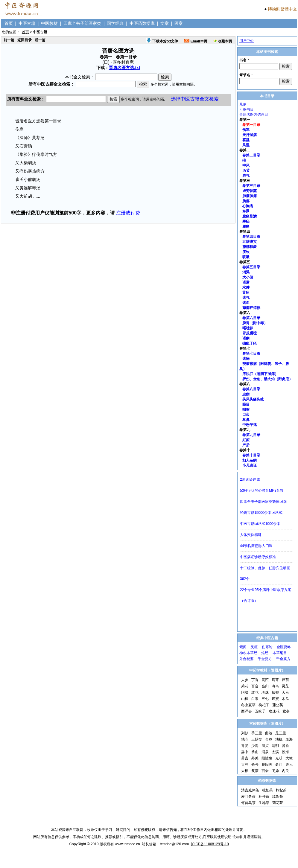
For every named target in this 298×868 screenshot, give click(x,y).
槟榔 (275, 692)
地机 (279, 739)
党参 (286, 711)
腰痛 (246, 226)
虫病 (246, 394)
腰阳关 (267, 765)
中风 (246, 165)
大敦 (289, 758)
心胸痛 (248, 206)
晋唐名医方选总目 (254, 115)
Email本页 (196, 41)
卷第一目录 (251, 125)
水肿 (246, 287)
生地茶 (264, 803)
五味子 (260, 711)
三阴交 (257, 739)
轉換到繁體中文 (282, 9)
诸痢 (246, 338)
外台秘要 (247, 659)
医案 (179, 23)
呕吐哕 (248, 328)
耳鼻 (246, 420)
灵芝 (285, 686)
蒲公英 (278, 705)
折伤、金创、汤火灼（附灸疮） (267, 379)
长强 (255, 765)
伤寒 (246, 130)
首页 (9, 23)
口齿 (246, 415)
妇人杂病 (250, 460)
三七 (265, 699)
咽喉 (246, 409)
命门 (279, 765)
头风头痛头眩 (253, 399)
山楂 (245, 699)
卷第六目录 (251, 318)
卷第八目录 (251, 389)
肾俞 (285, 746)
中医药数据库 (142, 23)
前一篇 (9, 40)
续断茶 (278, 797)
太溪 (275, 752)
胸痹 (246, 201)
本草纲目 (280, 653)
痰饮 (246, 252)
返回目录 (25, 40)
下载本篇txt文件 (162, 41)
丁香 (255, 680)
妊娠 (246, 440)
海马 (275, 686)
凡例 (243, 104)
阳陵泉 (267, 758)
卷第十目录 (251, 455)
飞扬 (275, 771)
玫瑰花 (274, 711)
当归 (265, 686)
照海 (285, 752)
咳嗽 (246, 257)
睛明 (275, 746)
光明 (279, 758)
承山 (255, 752)
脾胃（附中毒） (255, 323)
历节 (246, 170)
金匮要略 (284, 647)
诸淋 (246, 282)
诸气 (246, 298)
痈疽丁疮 (250, 343)
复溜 (255, 771)
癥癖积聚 (250, 247)
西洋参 (247, 711)
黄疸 (246, 293)
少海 (255, 746)
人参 (245, 680)
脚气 (246, 176)
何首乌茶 (248, 803)
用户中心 (247, 41)
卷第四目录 (251, 237)
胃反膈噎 (250, 333)
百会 (265, 771)
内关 (285, 771)
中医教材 (49, 23)
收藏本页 (223, 41)
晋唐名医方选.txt (125, 68)
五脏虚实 (250, 242)
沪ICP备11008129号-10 (210, 844)
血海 (289, 739)
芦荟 (285, 680)
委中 (245, 752)
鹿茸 (275, 680)
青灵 (245, 746)
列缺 (245, 733)
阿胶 (245, 692)
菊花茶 (278, 803)
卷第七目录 (251, 354)
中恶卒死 (250, 425)
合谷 (269, 739)
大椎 (245, 771)
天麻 (285, 692)
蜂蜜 (275, 699)
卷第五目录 (251, 267)
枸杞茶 (281, 790)
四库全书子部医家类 (82, 23)
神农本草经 (248, 653)
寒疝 (246, 221)
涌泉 (265, 752)
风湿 (246, 145)
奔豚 (246, 211)
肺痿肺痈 (250, 196)
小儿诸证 (250, 465)
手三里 (257, 733)
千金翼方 (283, 659)
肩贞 (265, 746)
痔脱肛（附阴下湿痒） (260, 374)
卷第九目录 (251, 435)
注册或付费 (128, 213)
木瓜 (285, 699)
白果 (255, 699)
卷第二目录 (251, 155)
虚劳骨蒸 (250, 191)
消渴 (246, 272)
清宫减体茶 (250, 790)
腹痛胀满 (250, 216)
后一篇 (40, 40)
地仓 (245, 739)
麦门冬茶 (248, 797)
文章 (165, 23)
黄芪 (265, 680)
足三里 (281, 733)
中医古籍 (27, 23)
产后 (246, 445)
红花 (255, 692)
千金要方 (265, 659)
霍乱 (246, 140)
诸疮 (246, 359)
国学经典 (115, 23)
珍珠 (265, 692)
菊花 (245, 686)
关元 (289, 765)
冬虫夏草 (248, 705)
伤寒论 (267, 647)
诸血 (246, 303)
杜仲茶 (264, 797)
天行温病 (250, 135)
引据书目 (247, 109)
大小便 (248, 277)
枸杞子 (264, 705)
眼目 (246, 404)
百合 (255, 686)
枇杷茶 (267, 790)
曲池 (269, 733)
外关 (255, 758)
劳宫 (245, 758)
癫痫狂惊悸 (251, 308)
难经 (265, 653)
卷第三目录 (251, 186)
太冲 (245, 765)
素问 (243, 647)
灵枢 (254, 647)
